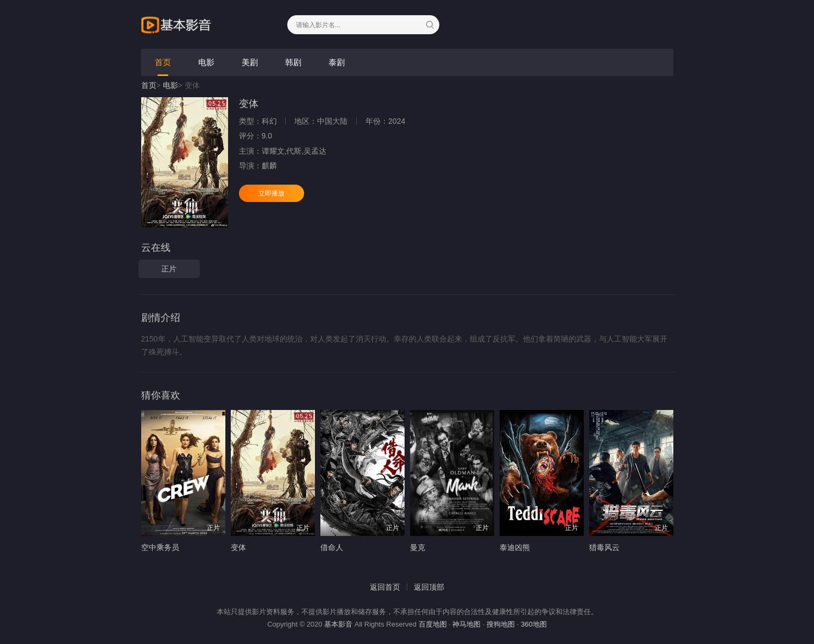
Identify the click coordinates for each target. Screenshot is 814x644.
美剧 (250, 62)
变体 (238, 547)
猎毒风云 (604, 547)
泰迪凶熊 (515, 547)
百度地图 (433, 624)
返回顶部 (429, 587)
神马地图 (466, 624)
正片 (169, 269)
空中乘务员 (160, 547)
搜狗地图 (501, 624)
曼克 (418, 547)
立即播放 (272, 193)
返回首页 (385, 587)
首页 (163, 62)
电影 (206, 62)
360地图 (534, 624)
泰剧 (337, 62)
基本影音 (338, 624)
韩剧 (293, 62)
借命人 (332, 547)
